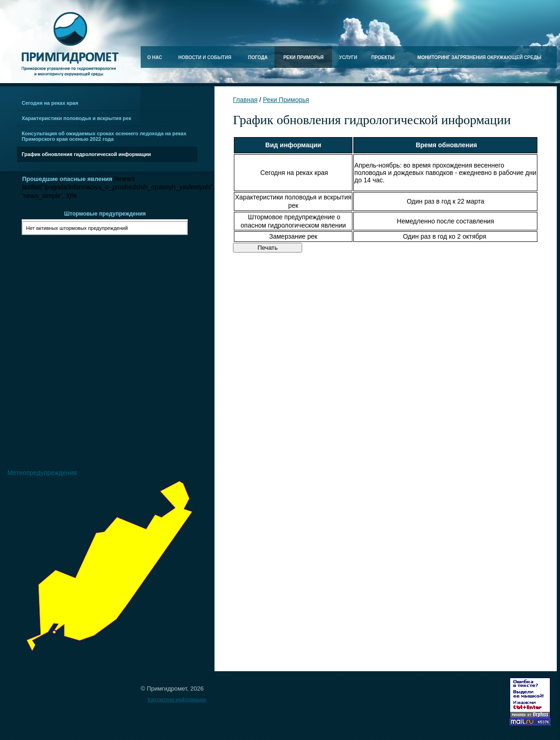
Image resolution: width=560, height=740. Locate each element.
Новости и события (205, 57)
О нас (155, 57)
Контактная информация (177, 699)
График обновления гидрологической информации (86, 154)
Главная (245, 100)
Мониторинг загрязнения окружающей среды (480, 57)
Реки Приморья (303, 57)
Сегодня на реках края (50, 103)
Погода (258, 57)
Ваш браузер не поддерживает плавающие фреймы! (107, 327)
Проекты (383, 57)
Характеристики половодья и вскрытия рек (76, 118)
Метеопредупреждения (42, 473)
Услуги (348, 57)
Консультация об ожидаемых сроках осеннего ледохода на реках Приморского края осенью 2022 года (104, 136)
